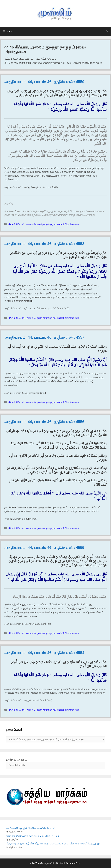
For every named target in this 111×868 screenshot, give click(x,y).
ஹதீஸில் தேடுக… (16, 760)
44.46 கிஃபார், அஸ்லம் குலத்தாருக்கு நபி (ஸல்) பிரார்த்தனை (44, 224)
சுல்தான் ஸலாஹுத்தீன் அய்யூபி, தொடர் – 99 (33, 836)
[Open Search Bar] (107, 31)
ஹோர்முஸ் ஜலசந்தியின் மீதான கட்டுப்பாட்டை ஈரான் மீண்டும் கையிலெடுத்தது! (53, 844)
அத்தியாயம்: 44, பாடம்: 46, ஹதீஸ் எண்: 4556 (44, 422)
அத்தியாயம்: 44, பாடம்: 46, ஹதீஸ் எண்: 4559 (44, 82)
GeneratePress (74, 863)
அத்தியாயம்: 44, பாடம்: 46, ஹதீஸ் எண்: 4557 (44, 337)
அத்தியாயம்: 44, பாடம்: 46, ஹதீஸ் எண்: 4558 (44, 244)
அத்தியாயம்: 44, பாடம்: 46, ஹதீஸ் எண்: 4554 (44, 653)
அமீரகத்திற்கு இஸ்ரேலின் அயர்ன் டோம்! (30, 828)
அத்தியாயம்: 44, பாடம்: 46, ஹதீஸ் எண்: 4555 (44, 548)
